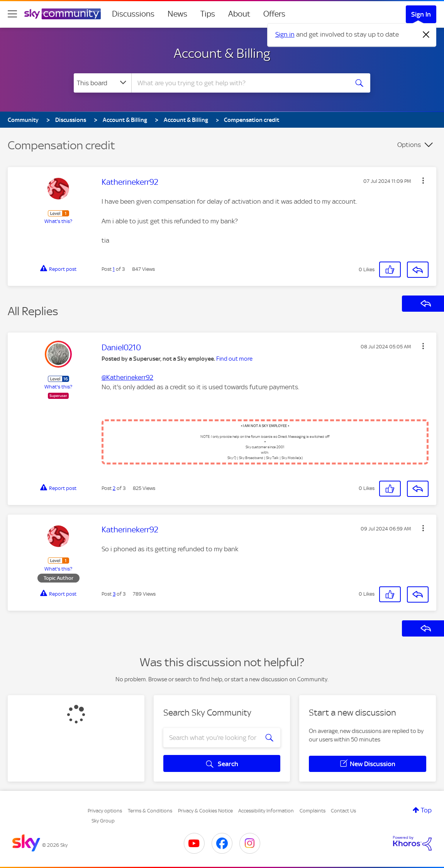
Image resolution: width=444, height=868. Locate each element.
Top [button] (426, 810)
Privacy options (105, 811)
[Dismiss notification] (426, 35)
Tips (208, 14)
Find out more (234, 359)
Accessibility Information (266, 811)
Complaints (313, 811)
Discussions (133, 14)
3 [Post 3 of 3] (114, 594)
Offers (274, 14)
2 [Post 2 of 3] (114, 488)
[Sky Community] (63, 14)
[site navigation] (12, 14)
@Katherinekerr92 (127, 377)
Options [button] (409, 145)
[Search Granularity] (103, 83)
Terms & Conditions (150, 811)
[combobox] (239, 83)
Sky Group (103, 821)
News (177, 14)
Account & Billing (222, 53)
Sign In (421, 14)
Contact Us (343, 811)
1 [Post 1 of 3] (114, 269)
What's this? (58, 221)
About (239, 14)
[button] (423, 181)
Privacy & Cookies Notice (205, 811)
